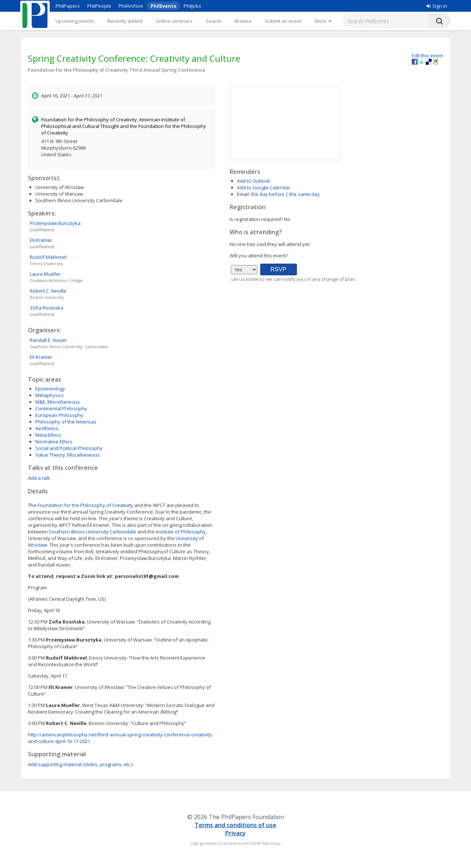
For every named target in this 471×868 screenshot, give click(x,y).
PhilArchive (131, 6)
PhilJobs (192, 6)
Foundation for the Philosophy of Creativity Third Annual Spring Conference (117, 70)
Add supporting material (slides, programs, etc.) (80, 764)
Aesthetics (47, 428)
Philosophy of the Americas (66, 422)
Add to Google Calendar (264, 187)
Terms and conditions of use (235, 825)
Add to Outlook (254, 181)
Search (214, 21)
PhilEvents (163, 6)
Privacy (235, 833)
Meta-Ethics (48, 435)
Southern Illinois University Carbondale (93, 532)
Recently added (125, 21)
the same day (304, 194)
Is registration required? (256, 219)
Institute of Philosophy (181, 532)
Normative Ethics (54, 442)
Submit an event (283, 21)
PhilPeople (99, 6)
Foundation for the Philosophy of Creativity (85, 505)
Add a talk (39, 478)
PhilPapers (68, 6)
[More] (323, 21)
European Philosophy (59, 415)
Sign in (437, 6)
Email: (243, 194)
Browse (243, 21)
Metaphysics (49, 395)
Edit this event (427, 56)
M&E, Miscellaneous (58, 402)
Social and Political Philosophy (69, 448)
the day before (268, 194)
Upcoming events (75, 21)
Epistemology (50, 389)
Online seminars (174, 21)
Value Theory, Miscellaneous (68, 455)
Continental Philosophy (61, 408)
